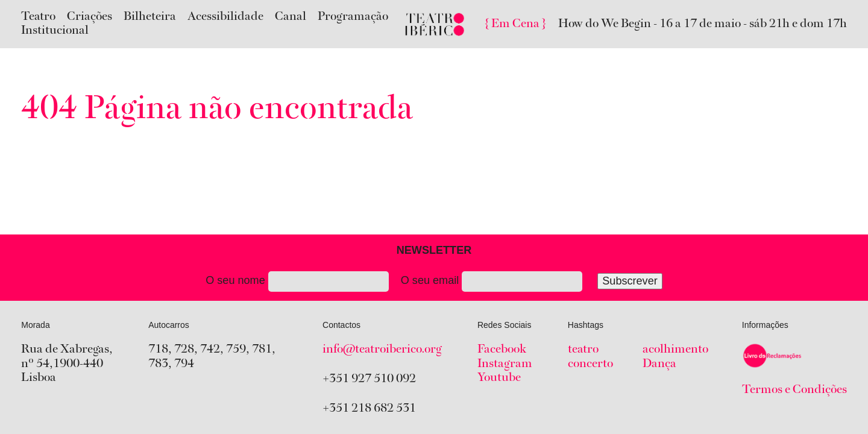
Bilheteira (150, 17)
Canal (291, 17)
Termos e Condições (794, 390)
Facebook (502, 350)
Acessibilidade (225, 17)
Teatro (38, 17)
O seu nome (297, 281)
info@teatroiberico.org (382, 350)
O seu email (532, 281)
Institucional (55, 31)
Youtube (499, 378)
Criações (90, 17)
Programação (353, 17)
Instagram (505, 364)
